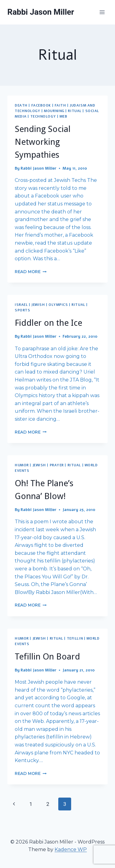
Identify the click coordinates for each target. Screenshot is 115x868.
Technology (43, 116)
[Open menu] (102, 12)
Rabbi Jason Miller (38, 168)
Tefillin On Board (47, 657)
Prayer (57, 465)
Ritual (75, 111)
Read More (31, 272)
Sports (22, 310)
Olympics (58, 305)
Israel (21, 305)
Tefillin (75, 639)
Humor (22, 465)
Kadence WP (71, 849)
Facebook (41, 105)
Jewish (38, 305)
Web (63, 116)
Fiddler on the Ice (48, 323)
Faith (60, 105)
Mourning (54, 111)
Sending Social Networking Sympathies (43, 142)
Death (21, 105)
